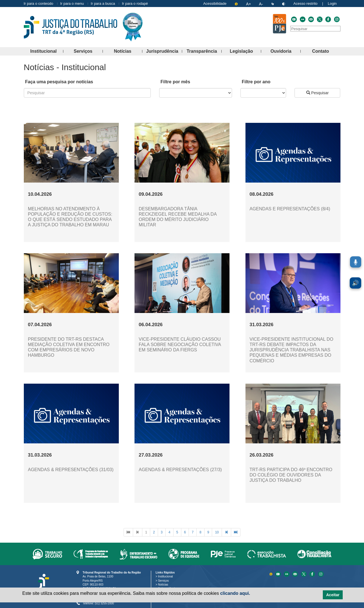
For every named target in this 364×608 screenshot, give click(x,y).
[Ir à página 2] (154, 532)
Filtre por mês (175, 82)
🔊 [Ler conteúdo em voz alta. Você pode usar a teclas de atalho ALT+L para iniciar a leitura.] (355, 283)
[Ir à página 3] (162, 532)
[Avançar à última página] (236, 532)
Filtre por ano (256, 82)
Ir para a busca (103, 4)
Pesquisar (317, 93)
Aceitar (333, 595)
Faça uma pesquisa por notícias (59, 82)
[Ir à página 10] (217, 532)
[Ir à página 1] (146, 532)
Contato (326, 51)
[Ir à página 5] (177, 532)
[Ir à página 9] (208, 532)
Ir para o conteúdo (39, 4)
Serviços (88, 51)
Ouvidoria (286, 51)
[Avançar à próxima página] (226, 532)
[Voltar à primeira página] (128, 532)
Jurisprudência (164, 51)
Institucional (47, 51)
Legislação (245, 51)
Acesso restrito (305, 4)
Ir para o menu (72, 4)
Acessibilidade (215, 4)
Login (332, 4)
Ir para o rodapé (135, 4)
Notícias (128, 51)
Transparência (204, 51)
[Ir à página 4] (169, 532)
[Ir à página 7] (193, 532)
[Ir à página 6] (185, 532)
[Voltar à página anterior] (138, 532)
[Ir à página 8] (200, 532)
